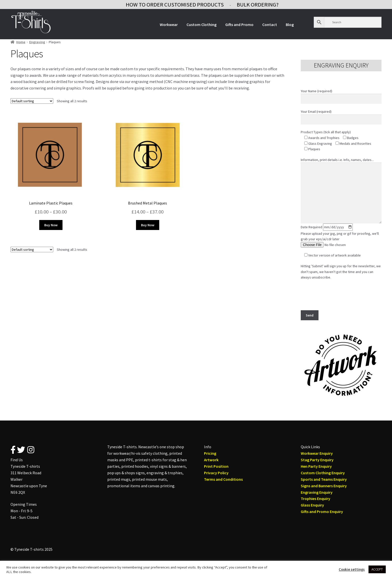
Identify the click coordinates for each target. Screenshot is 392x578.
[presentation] (339, 295)
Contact (270, 24)
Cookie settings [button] (352, 569)
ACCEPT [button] (377, 569)
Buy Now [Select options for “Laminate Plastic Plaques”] (51, 225)
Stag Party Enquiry (317, 460)
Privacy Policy (216, 473)
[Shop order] (32, 101)
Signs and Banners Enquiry (324, 486)
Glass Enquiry (312, 505)
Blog (290, 24)
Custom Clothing (201, 24)
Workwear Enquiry (317, 453)
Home (21, 42)
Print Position (216, 466)
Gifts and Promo (239, 24)
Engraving (37, 42)
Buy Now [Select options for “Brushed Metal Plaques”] (148, 225)
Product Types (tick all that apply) (326, 132)
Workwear (169, 24)
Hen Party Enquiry (316, 466)
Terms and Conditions (223, 479)
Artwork (211, 460)
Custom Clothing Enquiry (323, 473)
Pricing (210, 453)
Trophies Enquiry (315, 498)
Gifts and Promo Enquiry (322, 511)
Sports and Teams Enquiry (324, 479)
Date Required (327, 227)
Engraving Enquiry (317, 492)
